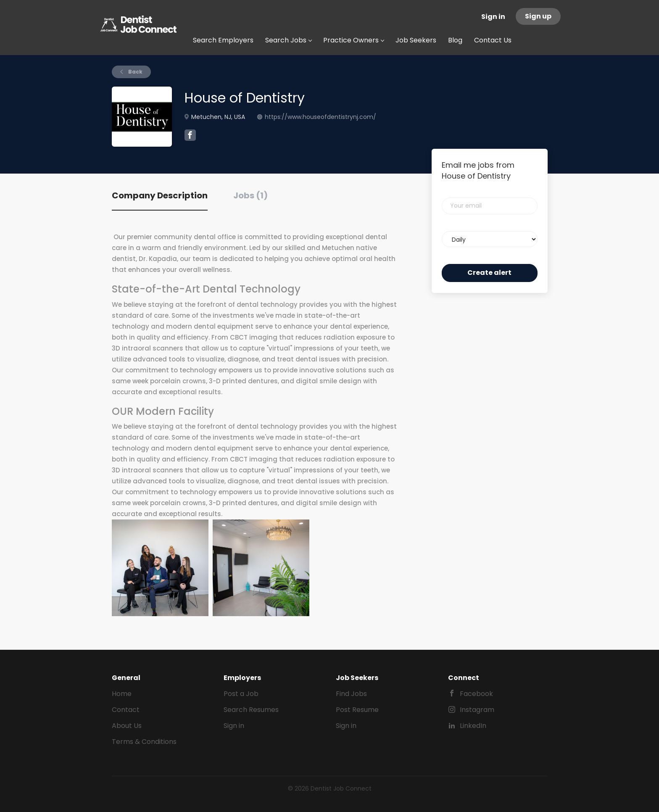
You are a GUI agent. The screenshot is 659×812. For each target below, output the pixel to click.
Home (122, 694)
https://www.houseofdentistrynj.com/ (320, 117)
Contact (126, 710)
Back (135, 72)
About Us (127, 726)
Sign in (493, 17)
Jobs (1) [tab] (250, 195)
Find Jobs (351, 694)
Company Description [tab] (160, 195)
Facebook (476, 694)
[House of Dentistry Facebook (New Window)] (190, 136)
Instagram (477, 710)
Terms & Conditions (144, 742)
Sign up (538, 16)
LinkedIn (473, 726)
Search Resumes (251, 710)
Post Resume (357, 710)
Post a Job (241, 694)
